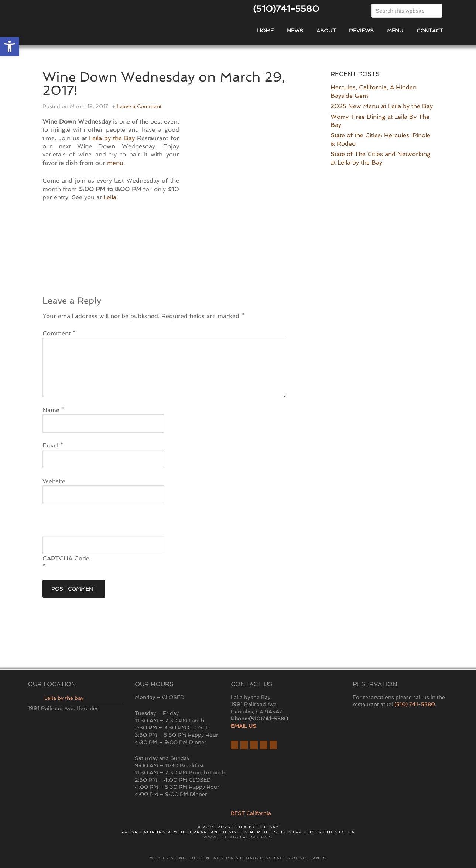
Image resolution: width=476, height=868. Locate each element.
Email (53, 445)
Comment (59, 333)
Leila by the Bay (112, 138)
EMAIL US (244, 726)
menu (115, 163)
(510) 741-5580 (415, 704)
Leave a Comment (139, 106)
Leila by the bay (64, 698)
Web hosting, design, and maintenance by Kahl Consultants (238, 858)
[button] (10, 46)
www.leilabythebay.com (238, 837)
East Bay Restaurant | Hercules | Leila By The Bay (113, 27)
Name (54, 410)
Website (54, 481)
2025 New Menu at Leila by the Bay (382, 106)
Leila (110, 197)
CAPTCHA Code (66, 558)
